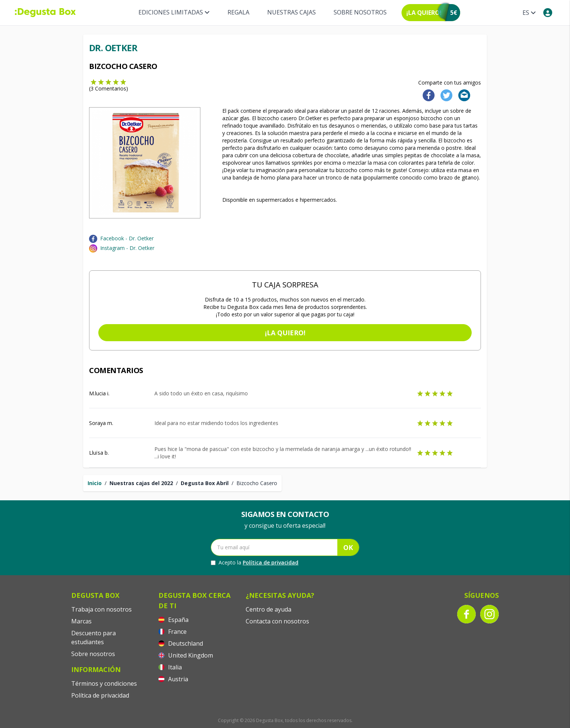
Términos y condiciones (104, 683)
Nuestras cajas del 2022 (141, 483)
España (173, 620)
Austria (173, 679)
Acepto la (255, 563)
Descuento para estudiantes (94, 638)
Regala (238, 12)
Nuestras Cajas (291, 12)
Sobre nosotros (360, 12)
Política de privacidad (271, 562)
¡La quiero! (285, 333)
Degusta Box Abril (205, 483)
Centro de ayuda (268, 609)
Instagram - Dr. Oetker (127, 248)
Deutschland (181, 643)
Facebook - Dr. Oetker (127, 238)
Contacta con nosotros (277, 621)
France (173, 632)
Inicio (95, 483)
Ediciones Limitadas (174, 12)
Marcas (81, 621)
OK (348, 547)
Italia (170, 667)
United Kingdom (186, 655)
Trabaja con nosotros (101, 609)
